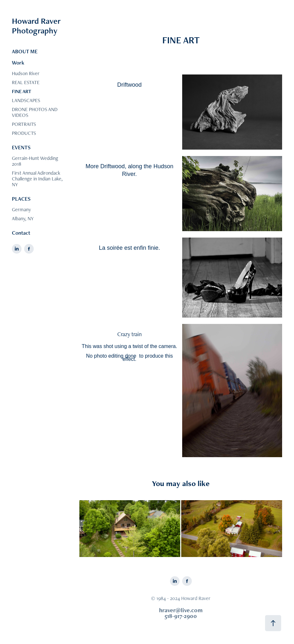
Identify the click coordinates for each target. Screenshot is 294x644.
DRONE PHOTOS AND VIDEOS (35, 112)
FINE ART (22, 91)
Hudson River (26, 73)
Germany (21, 209)
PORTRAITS (24, 124)
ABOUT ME (25, 51)
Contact (21, 233)
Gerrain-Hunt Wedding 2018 (35, 161)
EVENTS (21, 147)
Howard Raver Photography (37, 26)
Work (18, 63)
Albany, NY (23, 218)
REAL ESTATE (26, 82)
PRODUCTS (24, 133)
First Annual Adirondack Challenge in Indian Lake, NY (37, 179)
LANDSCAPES (26, 100)
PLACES (21, 199)
